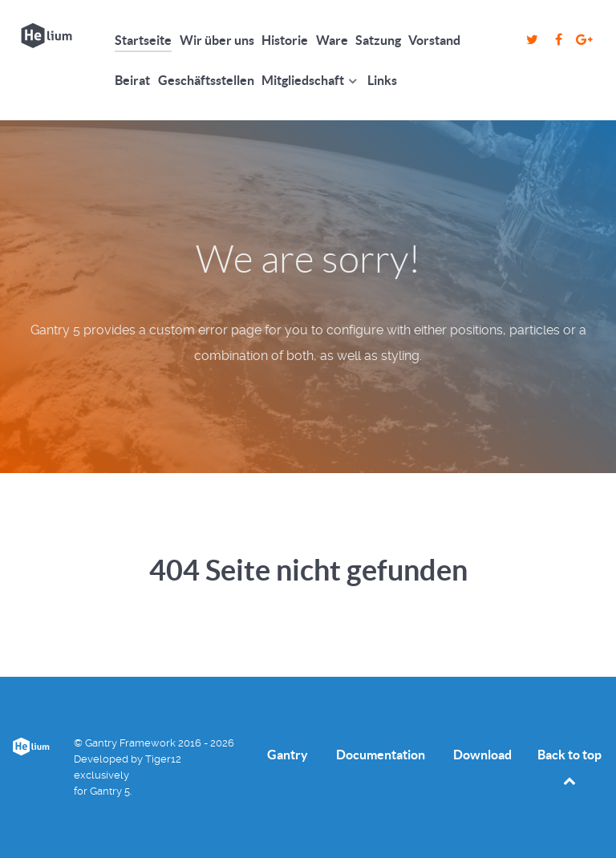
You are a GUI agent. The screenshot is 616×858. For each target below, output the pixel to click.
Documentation (381, 755)
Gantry (288, 755)
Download (482, 755)
